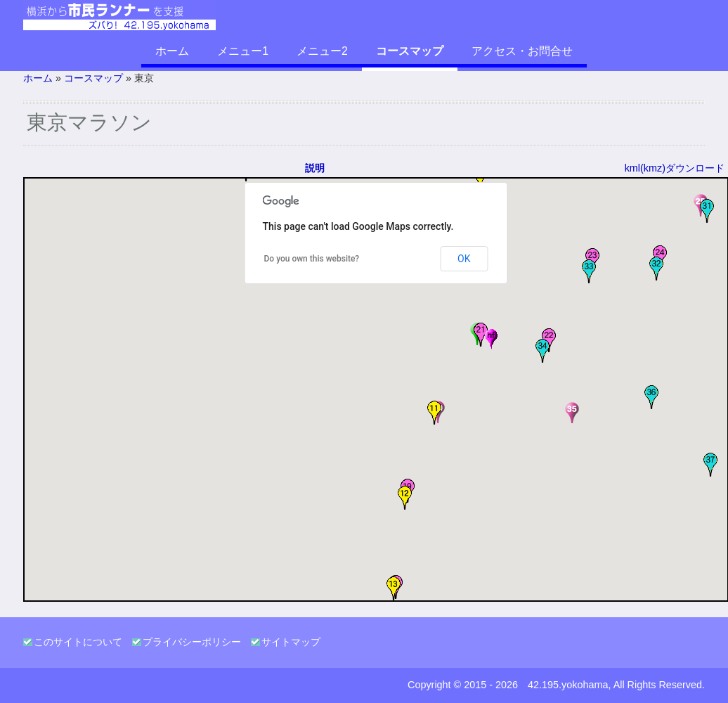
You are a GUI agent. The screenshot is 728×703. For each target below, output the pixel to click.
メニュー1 (243, 51)
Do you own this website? (312, 259)
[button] (434, 413)
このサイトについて (78, 642)
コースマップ (410, 51)
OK (464, 259)
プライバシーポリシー (192, 642)
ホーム (172, 51)
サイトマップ (291, 642)
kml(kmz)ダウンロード (675, 168)
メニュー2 (322, 51)
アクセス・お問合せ (522, 51)
